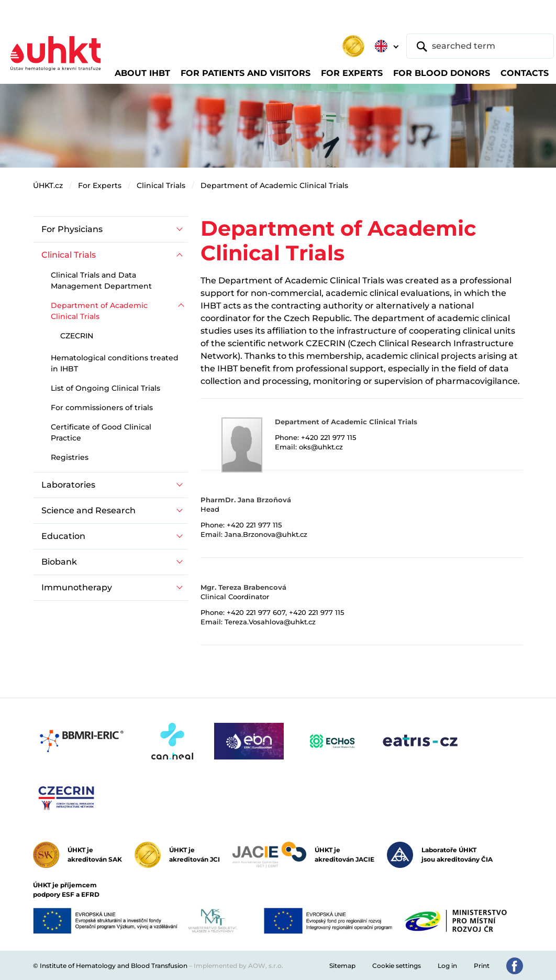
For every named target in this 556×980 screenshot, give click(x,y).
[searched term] (480, 46)
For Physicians (72, 229)
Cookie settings (397, 966)
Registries (70, 457)
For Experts (100, 185)
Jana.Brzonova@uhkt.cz (266, 534)
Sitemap (342, 966)
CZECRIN (77, 336)
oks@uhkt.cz (321, 447)
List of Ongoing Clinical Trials (105, 388)
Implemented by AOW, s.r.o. (238, 966)
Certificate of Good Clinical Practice (101, 432)
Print (482, 966)
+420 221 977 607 (256, 612)
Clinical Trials (161, 185)
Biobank (59, 562)
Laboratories (68, 485)
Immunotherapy (77, 587)
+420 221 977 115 (329, 437)
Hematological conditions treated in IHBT (115, 363)
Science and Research (88, 510)
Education (63, 536)
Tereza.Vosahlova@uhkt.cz (270, 622)
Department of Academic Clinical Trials (274, 185)
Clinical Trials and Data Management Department (101, 280)
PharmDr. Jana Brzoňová (246, 500)
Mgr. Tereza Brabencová (243, 587)
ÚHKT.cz (48, 185)
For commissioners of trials (102, 408)
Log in (447, 966)
